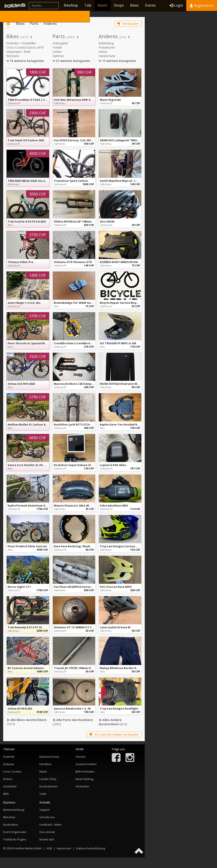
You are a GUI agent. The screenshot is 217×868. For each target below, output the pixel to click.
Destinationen (49, 786)
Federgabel (60, 43)
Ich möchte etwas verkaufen (114, 734)
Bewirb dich (47, 839)
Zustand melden (86, 764)
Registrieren (202, 6)
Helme (103, 52)
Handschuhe (107, 56)
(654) (113, 722)
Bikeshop (9, 817)
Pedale (57, 47)
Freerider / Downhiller (21, 43)
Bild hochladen (85, 771)
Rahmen (58, 56)
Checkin (81, 757)
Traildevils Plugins (15, 839)
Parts (34, 24)
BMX (6, 794)
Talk (88, 5)
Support (45, 810)
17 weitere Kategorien (117, 61)
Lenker (57, 52)
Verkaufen (128, 24)
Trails (43, 794)
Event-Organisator (15, 832)
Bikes (134, 5)
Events (150, 5)
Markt (103, 5)
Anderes (50, 24)
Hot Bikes (45, 764)
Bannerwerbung (14, 810)
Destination (11, 825)
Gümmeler (10, 786)
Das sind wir (47, 832)
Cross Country (12, 771)
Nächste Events (49, 757)
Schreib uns (47, 817)
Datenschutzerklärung (90, 848)
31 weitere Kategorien (71, 61)
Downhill (9, 757)
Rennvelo (13, 56)
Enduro (8, 779)
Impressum (64, 848)
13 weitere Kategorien (25, 61)
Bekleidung (106, 43)
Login (176, 5)
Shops (119, 5)
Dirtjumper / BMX (18, 52)
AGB (49, 848)
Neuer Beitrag (84, 779)
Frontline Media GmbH (27, 848)
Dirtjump (9, 764)
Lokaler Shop (48, 779)
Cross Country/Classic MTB (25, 47)
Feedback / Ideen (51, 825)
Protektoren (107, 47)
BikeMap (71, 5)
